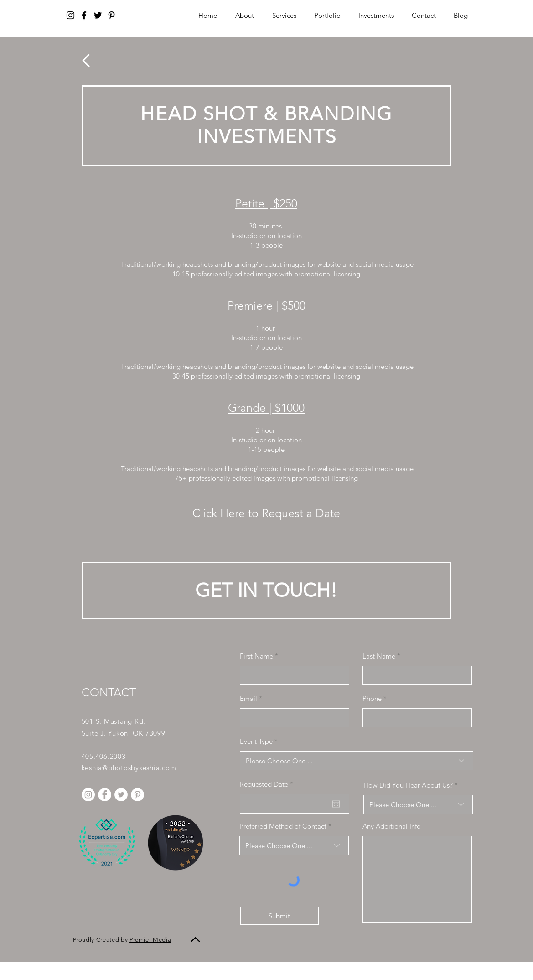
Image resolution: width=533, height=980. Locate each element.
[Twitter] (98, 15)
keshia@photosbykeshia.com (129, 768)
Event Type (256, 741)
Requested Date (268, 784)
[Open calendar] (336, 804)
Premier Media (150, 940)
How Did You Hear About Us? (408, 785)
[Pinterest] (111, 15)
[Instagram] (70, 15)
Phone (372, 698)
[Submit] (279, 916)
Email (248, 698)
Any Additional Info (392, 826)
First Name (256, 656)
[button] (376, 16)
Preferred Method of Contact (283, 826)
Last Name (379, 656)
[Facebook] (84, 15)
